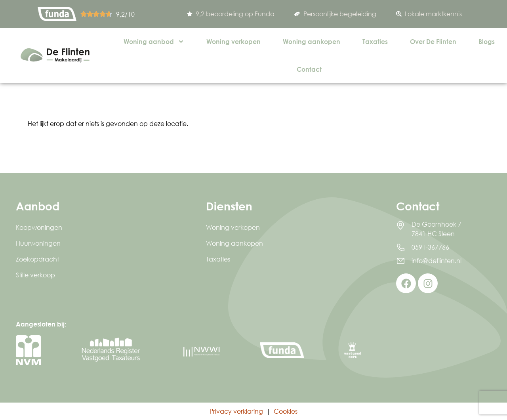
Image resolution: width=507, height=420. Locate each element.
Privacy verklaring (236, 411)
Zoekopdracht (37, 259)
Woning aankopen (312, 41)
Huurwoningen (38, 243)
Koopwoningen (39, 227)
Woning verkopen (233, 41)
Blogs (487, 41)
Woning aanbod (154, 42)
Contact (309, 69)
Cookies (286, 411)
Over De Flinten (433, 41)
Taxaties (375, 41)
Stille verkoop (35, 275)
